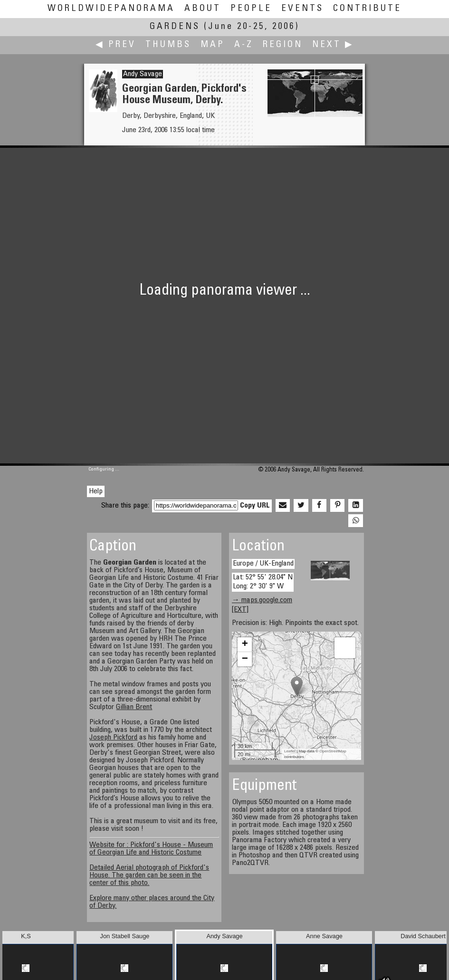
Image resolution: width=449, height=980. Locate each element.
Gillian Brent (134, 707)
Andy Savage (143, 74)
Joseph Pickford (113, 738)
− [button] (245, 659)
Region (283, 45)
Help (96, 491)
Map (213, 45)
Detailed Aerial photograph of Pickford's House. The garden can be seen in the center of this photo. (149, 875)
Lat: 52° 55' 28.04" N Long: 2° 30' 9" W (263, 582)
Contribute (367, 9)
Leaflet (290, 751)
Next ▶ (333, 45)
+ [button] (245, 644)
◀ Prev (116, 45)
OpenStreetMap (333, 751)
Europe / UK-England (263, 564)
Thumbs (168, 45)
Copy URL (255, 506)
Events (302, 9)
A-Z (244, 45)
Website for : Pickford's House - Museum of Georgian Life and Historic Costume (151, 849)
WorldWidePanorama (111, 9)
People (251, 9)
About (203, 9)
